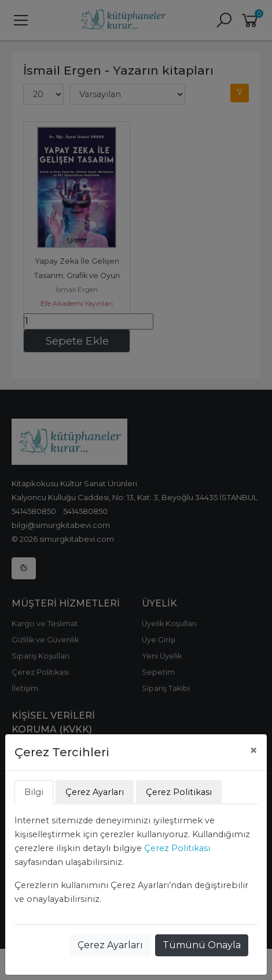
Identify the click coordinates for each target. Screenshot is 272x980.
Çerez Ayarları (110, 945)
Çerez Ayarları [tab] (95, 792)
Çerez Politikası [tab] (179, 792)
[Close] (253, 750)
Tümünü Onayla (202, 945)
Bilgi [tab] (34, 792)
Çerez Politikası (177, 848)
